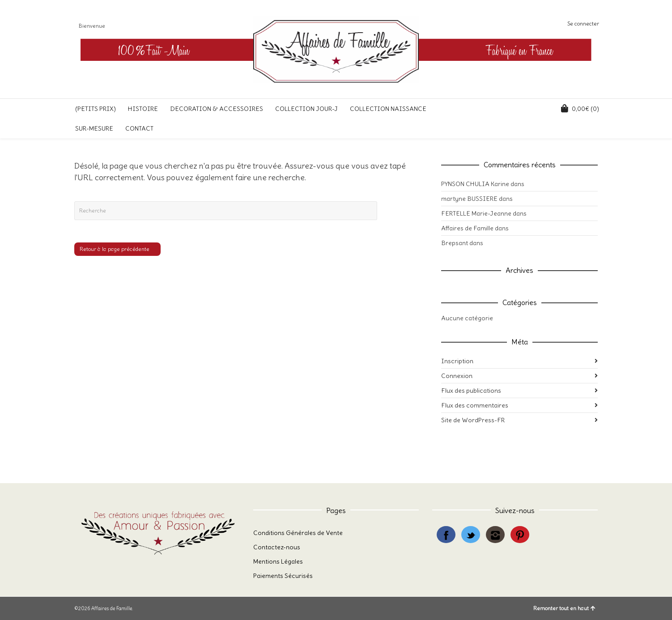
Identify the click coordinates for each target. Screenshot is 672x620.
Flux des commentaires (475, 405)
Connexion (457, 376)
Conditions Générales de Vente (298, 533)
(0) (580, 108)
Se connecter (583, 23)
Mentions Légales (278, 561)
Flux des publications (471, 391)
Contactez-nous (277, 547)
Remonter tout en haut (564, 608)
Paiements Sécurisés (283, 576)
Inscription (457, 361)
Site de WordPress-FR (473, 420)
